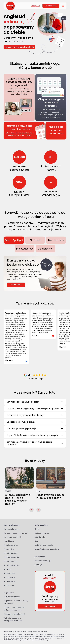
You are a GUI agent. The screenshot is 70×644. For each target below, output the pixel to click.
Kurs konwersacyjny (12, 557)
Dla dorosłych (45, 249)
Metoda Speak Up (42, 533)
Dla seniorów (9, 585)
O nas (37, 529)
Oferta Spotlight (14, 240)
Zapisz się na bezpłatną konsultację (19, 47)
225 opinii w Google (35, 379)
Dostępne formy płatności (14, 614)
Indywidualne (9, 541)
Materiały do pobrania (44, 545)
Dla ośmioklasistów (11, 565)
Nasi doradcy (40, 537)
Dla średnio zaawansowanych (16, 533)
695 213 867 (50, 578)
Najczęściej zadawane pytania (47, 549)
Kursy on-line (9, 549)
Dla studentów (25, 249)
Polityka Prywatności (12, 597)
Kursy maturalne (10, 561)
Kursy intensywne (11, 545)
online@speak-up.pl (43, 561)
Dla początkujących (12, 529)
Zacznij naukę (51, 6)
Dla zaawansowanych (12, 537)
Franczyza (39, 565)
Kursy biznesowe (10, 553)
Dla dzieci (35, 240)
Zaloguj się (36, 6)
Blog (37, 541)
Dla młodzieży (56, 240)
